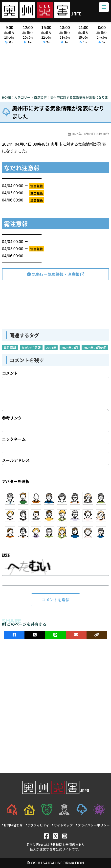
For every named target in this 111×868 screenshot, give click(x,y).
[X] (55, 836)
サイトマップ (62, 825)
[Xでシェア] (35, 635)
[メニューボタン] (104, 7)
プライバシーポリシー (93, 825)
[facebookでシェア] (14, 635)
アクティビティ (37, 825)
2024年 (51, 348)
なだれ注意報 (31, 348)
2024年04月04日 (95, 348)
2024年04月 (70, 348)
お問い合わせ (12, 825)
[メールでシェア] (76, 635)
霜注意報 (10, 348)
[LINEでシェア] (55, 635)
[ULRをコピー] (97, 635)
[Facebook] (46, 836)
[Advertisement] (55, 71)
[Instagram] (65, 836)
